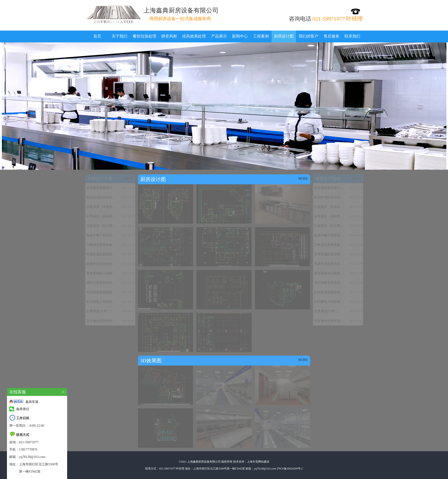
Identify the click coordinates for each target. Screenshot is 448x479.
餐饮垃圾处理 (144, 36)
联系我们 (352, 36)
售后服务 (332, 36)
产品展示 (219, 36)
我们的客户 (309, 36)
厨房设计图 (284, 36)
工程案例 (261, 36)
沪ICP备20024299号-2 (290, 469)
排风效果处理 (194, 36)
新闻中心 (240, 36)
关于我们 (119, 36)
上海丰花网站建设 (258, 462)
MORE (303, 178)
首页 (97, 36)
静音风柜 (169, 36)
